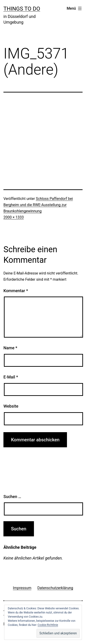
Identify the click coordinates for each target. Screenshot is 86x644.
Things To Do (22, 9)
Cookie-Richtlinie (48, 625)
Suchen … (12, 497)
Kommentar (16, 291)
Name (10, 348)
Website (11, 406)
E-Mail (11, 377)
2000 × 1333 (14, 217)
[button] (58, 633)
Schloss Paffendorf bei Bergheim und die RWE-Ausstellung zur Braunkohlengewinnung (38, 205)
